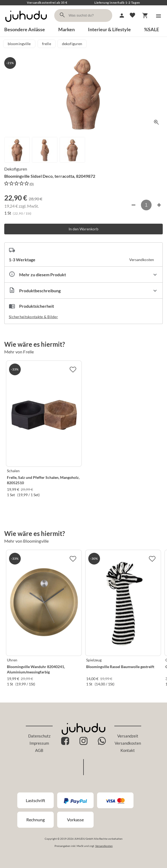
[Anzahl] (146, 205)
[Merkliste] (132, 15)
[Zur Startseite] (26, 23)
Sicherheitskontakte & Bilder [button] (33, 317)
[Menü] (158, 16)
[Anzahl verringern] (133, 205)
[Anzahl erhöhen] (159, 205)
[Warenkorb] (145, 15)
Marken (66, 29)
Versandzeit (128, 736)
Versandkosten (128, 743)
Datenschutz (39, 736)
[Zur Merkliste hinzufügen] (73, 369)
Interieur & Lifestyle (109, 29)
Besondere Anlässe (25, 29)
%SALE (152, 29)
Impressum (39, 743)
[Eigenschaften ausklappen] (83, 275)
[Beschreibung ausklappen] (83, 291)
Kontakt (128, 750)
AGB (39, 750)
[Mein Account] (122, 15)
